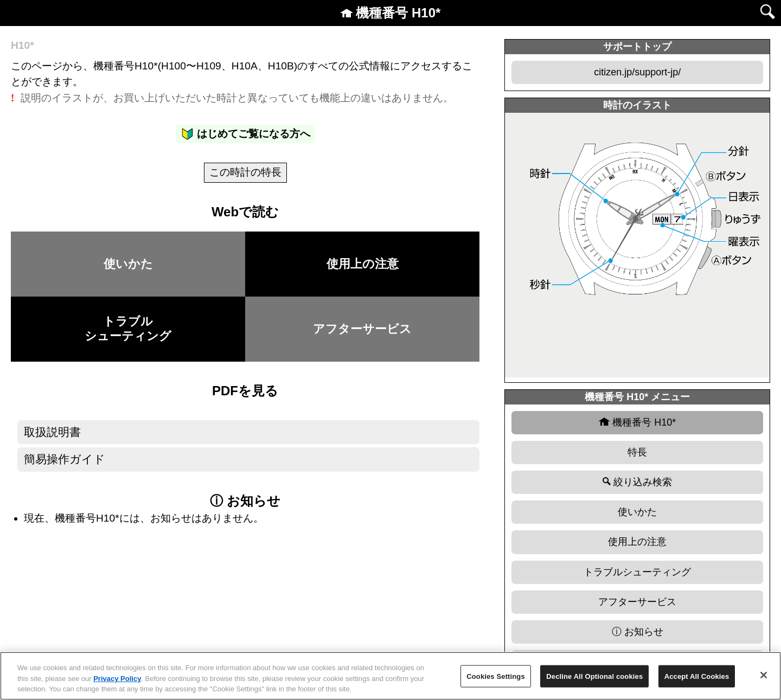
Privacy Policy (117, 679)
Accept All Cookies (697, 676)
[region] (390, 676)
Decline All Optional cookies (594, 676)
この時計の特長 (245, 172)
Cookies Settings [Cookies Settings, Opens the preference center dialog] (496, 676)
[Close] (764, 675)
